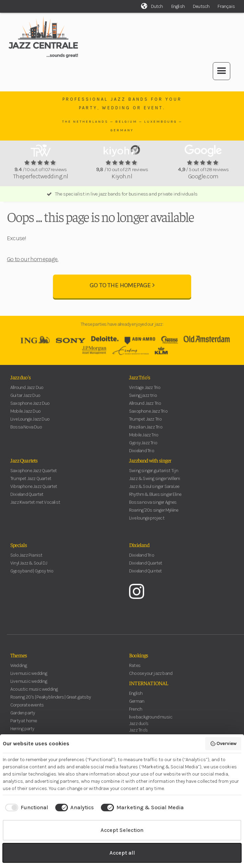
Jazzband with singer (150, 465)
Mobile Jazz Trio (144, 440)
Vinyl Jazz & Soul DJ (29, 568)
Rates (135, 670)
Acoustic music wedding (34, 694)
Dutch (157, 6)
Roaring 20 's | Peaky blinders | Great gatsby (50, 702)
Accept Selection (122, 830)
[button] (222, 71)
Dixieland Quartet (27, 499)
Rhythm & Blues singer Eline (155, 499)
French (136, 714)
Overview (223, 744)
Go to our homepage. (33, 259)
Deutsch (201, 6)
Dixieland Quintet (145, 576)
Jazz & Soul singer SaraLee (154, 491)
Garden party (22, 718)
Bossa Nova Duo (26, 432)
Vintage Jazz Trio (145, 392)
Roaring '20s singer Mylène (154, 515)
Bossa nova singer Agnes (153, 507)
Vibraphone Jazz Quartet (34, 491)
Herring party (22, 733)
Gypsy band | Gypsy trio (32, 576)
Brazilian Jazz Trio (146, 432)
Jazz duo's (20, 382)
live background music (151, 722)
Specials (19, 549)
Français (226, 6)
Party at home (24, 726)
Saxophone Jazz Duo (30, 408)
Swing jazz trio (143, 400)
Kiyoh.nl (122, 176)
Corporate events (27, 710)
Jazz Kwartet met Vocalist (35, 507)
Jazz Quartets (24, 465)
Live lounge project (147, 523)
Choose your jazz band (151, 678)
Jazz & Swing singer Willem (154, 483)
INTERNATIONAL (149, 688)
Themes (19, 660)
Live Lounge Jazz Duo (30, 424)
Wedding (19, 670)
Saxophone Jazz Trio (148, 416)
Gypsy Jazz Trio (143, 448)
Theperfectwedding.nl (41, 176)
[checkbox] (25, 808)
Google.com (203, 176)
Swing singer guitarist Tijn (154, 475)
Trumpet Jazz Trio (145, 424)
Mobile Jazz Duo (25, 416)
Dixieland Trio (142, 455)
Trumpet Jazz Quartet (31, 483)
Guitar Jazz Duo (25, 400)
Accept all (122, 853)
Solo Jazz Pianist (26, 560)
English (178, 6)
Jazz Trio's (140, 382)
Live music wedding (29, 678)
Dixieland (139, 549)
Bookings (139, 660)
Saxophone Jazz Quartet (33, 475)
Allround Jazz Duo (27, 392)
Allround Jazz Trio (145, 408)
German (137, 706)
